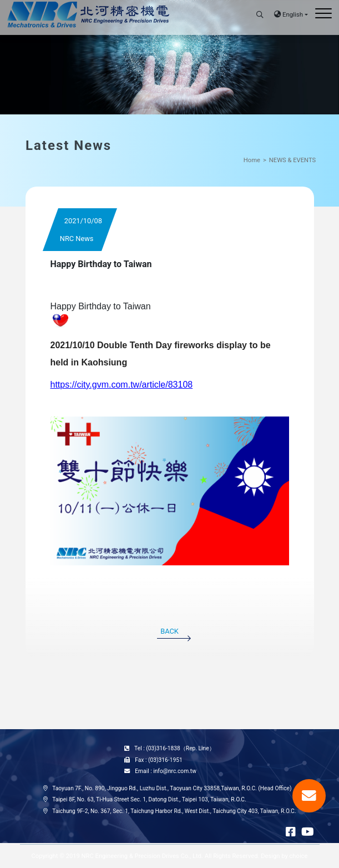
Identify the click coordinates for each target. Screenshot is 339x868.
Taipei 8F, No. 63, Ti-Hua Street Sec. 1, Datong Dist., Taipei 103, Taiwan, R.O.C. (149, 799)
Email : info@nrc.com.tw (166, 771)
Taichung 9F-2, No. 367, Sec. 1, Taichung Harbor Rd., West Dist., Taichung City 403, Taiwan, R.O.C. (174, 811)
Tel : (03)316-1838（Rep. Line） (174, 748)
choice (299, 856)
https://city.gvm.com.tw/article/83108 (122, 385)
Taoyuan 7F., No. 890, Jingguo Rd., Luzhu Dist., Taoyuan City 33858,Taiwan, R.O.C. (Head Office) (172, 788)
